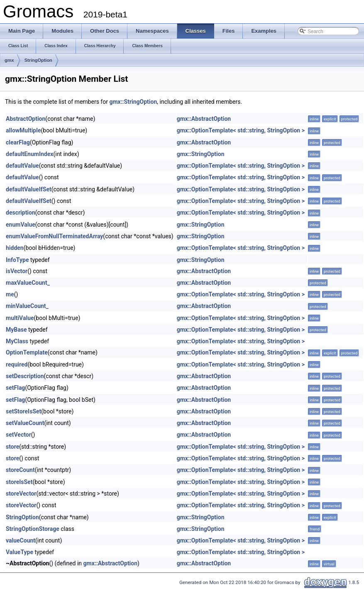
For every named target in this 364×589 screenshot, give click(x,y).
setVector (18, 435)
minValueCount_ (27, 306)
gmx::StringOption (133, 102)
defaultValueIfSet (29, 189)
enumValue (21, 225)
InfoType (17, 260)
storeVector (21, 494)
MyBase (16, 330)
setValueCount (25, 423)
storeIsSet (19, 482)
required (17, 364)
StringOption (38, 60)
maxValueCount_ (28, 283)
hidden (15, 248)
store (12, 447)
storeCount (20, 470)
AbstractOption (26, 119)
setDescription (25, 376)
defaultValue (22, 166)
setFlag (15, 388)
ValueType (20, 552)
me (10, 294)
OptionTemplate (27, 352)
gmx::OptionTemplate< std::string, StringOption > (241, 130)
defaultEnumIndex (29, 154)
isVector (17, 271)
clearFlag (18, 142)
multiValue (20, 318)
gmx (9, 60)
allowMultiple (23, 130)
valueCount (21, 540)
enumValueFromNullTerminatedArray (54, 236)
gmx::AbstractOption (204, 119)
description (21, 213)
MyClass (17, 341)
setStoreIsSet (23, 411)
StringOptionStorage (33, 529)
